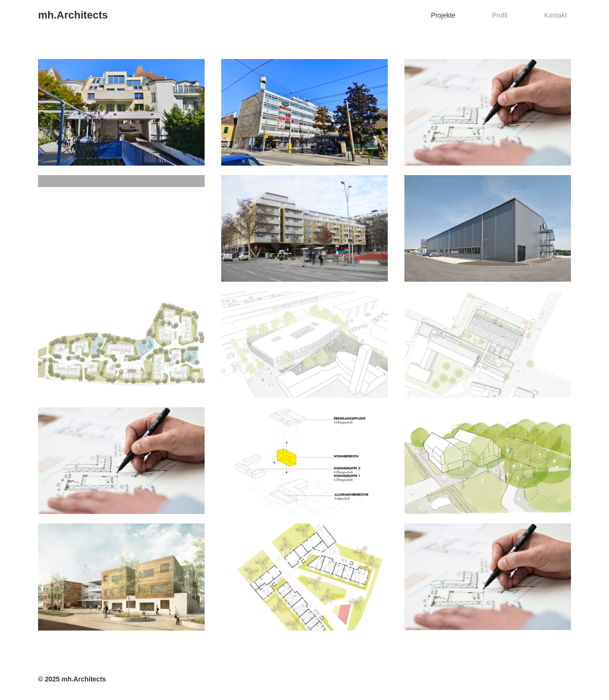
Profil (512, 15)
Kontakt (560, 15)
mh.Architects (73, 15)
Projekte (464, 15)
